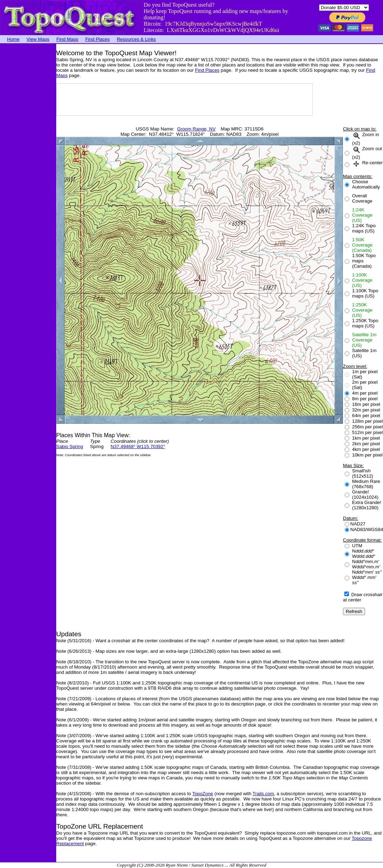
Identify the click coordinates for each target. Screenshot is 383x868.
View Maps (38, 39)
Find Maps (67, 39)
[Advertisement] (28, 149)
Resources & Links (136, 39)
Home (13, 39)
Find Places (98, 39)
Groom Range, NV (196, 129)
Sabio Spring (70, 446)
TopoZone (203, 794)
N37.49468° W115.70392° (138, 446)
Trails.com (263, 794)
